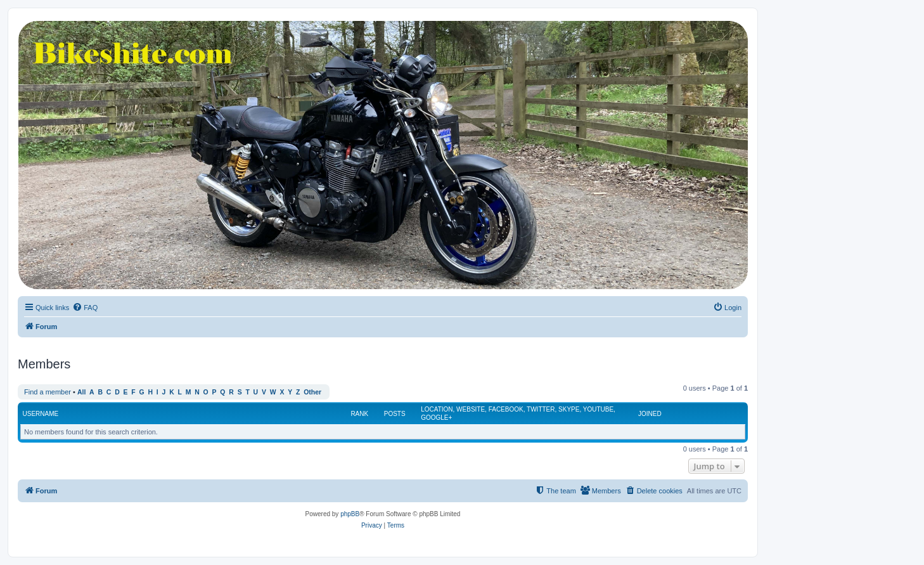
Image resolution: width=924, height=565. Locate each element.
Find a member (48, 392)
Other (312, 392)
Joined (650, 414)
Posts (395, 414)
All (81, 392)
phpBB (350, 514)
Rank (359, 414)
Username (41, 414)
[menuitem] (85, 308)
